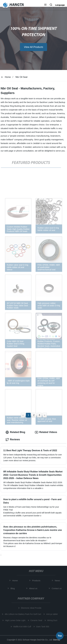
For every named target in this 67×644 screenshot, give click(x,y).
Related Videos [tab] (46, 432)
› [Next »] (45, 415)
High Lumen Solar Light (15, 620)
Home (8, 77)
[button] (45, 5)
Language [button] (60, 5)
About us (34, 588)
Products (37, 580)
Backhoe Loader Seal (49, 102)
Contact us (57, 588)
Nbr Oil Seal (21, 77)
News (58, 580)
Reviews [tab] (13, 440)
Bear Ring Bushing (13, 106)
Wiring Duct (52, 620)
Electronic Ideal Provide (31, 608)
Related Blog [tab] (15, 432)
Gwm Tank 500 (42, 627)
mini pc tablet (51, 614)
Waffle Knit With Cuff (22, 627)
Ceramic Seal (36, 620)
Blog (13, 588)
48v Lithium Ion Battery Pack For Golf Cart (22, 614)
